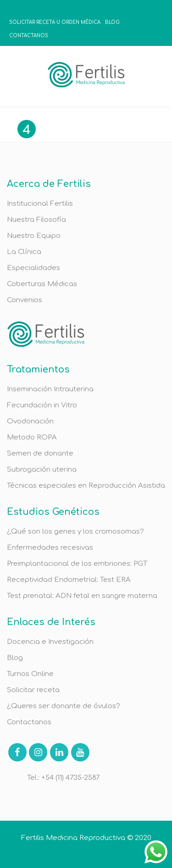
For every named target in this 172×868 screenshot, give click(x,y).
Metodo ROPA (32, 437)
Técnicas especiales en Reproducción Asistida (86, 486)
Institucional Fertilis (40, 204)
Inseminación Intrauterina (50, 389)
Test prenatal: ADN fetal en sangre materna (82, 596)
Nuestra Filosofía (36, 220)
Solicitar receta (33, 690)
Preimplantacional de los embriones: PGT (77, 564)
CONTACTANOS (29, 36)
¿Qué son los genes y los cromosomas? (75, 532)
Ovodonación (30, 421)
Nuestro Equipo (34, 236)
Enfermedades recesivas (50, 548)
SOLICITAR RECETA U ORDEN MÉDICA (55, 22)
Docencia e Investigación (50, 642)
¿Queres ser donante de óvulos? (64, 706)
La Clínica (24, 252)
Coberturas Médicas (42, 284)
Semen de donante (40, 454)
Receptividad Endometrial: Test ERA (69, 580)
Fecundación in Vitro (42, 405)
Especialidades (33, 268)
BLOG (112, 22)
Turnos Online (30, 674)
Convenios (25, 300)
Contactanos (29, 722)
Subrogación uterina (42, 470)
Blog (15, 658)
